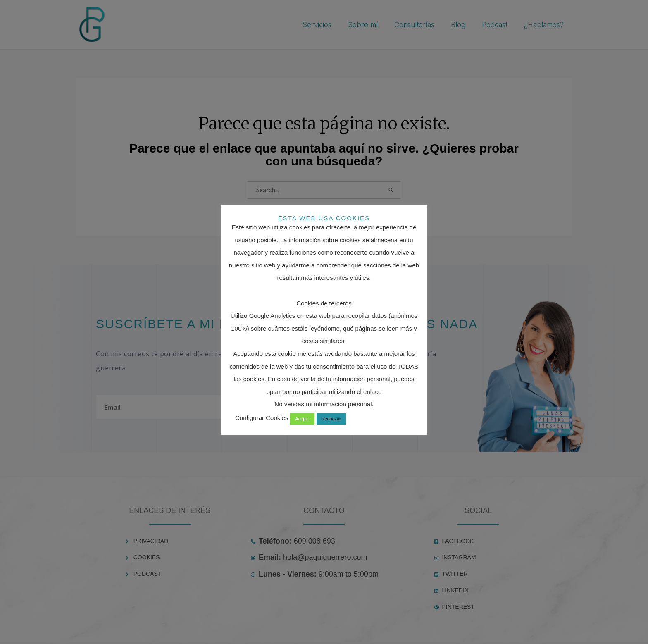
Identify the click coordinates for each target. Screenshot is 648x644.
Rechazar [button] (331, 419)
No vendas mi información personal (323, 404)
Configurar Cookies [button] (262, 418)
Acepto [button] (302, 419)
